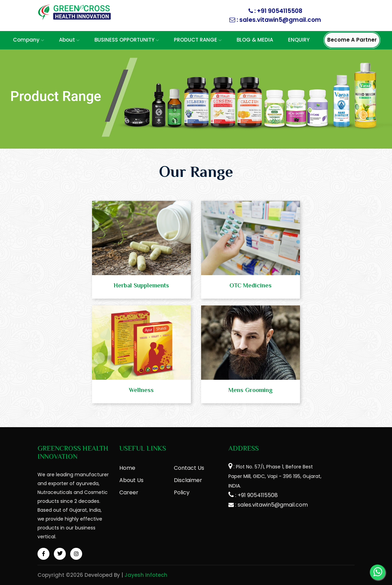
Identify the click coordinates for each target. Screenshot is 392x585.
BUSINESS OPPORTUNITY (127, 40)
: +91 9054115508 (278, 11)
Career (129, 492)
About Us (131, 480)
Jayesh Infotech (146, 575)
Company (28, 40)
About (69, 40)
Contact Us (189, 468)
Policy (182, 492)
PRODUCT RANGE (198, 40)
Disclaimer (188, 480)
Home (127, 468)
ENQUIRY (299, 40)
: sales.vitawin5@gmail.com (278, 20)
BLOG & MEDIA (255, 40)
